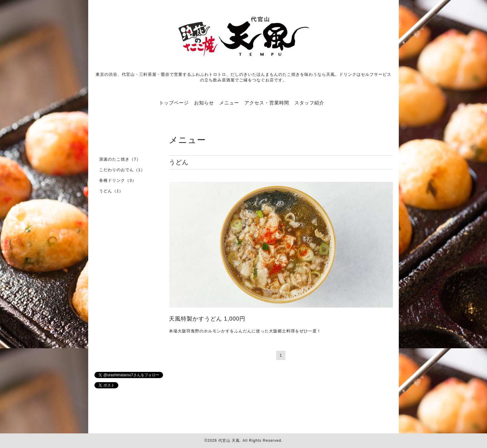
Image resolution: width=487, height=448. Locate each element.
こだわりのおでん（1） (122, 170)
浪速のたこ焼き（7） (120, 159)
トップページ (174, 103)
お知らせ (204, 103)
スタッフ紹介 (309, 103)
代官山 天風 (229, 441)
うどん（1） (111, 191)
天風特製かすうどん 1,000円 (207, 319)
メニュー (229, 103)
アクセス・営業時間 (267, 103)
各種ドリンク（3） (118, 180)
